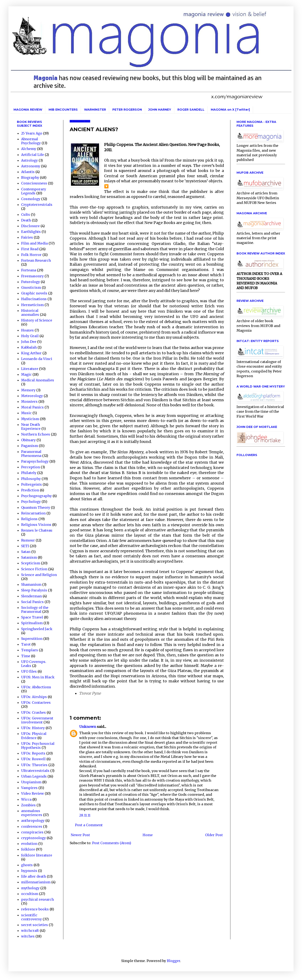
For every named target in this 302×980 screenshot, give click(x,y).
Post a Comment (89, 825)
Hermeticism (32, 305)
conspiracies (32, 832)
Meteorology (32, 396)
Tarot (26, 644)
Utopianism (31, 782)
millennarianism (36, 882)
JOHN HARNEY (160, 110)
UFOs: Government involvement (37, 720)
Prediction (30, 490)
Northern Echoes (36, 434)
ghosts (27, 865)
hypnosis (29, 871)
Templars (30, 650)
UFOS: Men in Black (38, 677)
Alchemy (29, 149)
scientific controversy (31, 917)
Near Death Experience (31, 427)
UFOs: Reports (33, 753)
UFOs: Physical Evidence (34, 736)
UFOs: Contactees (36, 702)
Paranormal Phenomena (31, 454)
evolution (29, 844)
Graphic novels (34, 293)
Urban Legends (34, 776)
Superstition (32, 639)
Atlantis (28, 172)
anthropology (33, 821)
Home (148, 835)
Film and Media (34, 243)
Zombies (28, 805)
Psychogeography (36, 496)
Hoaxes (27, 330)
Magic (26, 374)
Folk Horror (31, 255)
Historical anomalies (30, 313)
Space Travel (32, 617)
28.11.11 (85, 815)
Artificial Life (33, 155)
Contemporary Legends (34, 191)
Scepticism (31, 563)
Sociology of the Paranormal (35, 610)
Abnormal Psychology (31, 141)
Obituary (28, 440)
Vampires (29, 788)
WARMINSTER (95, 110)
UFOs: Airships (34, 697)
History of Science (37, 320)
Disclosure (30, 226)
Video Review (33, 793)
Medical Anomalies (38, 380)
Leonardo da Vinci (37, 359)
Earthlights (31, 232)
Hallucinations (34, 299)
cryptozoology (33, 838)
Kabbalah (29, 347)
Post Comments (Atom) (112, 843)
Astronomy (31, 166)
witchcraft (30, 931)
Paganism (30, 446)
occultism (30, 894)
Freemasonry (32, 276)
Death (26, 220)
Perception (31, 467)
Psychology (31, 502)
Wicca (26, 799)
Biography (30, 177)
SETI (25, 546)
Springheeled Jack (37, 629)
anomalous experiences (32, 813)
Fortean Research (36, 260)
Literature (30, 369)
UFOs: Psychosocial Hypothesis (38, 746)
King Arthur (31, 353)
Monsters (29, 401)
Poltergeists (31, 484)
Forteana (29, 270)
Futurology (31, 282)
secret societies (35, 925)
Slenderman (31, 596)
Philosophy (31, 479)
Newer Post (80, 835)
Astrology (29, 160)
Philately (29, 473)
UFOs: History (33, 728)
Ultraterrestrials (35, 771)
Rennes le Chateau (37, 530)
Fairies (27, 237)
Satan (26, 552)
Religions (29, 519)
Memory (28, 390)
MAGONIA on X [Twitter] (230, 110)
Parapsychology (35, 461)
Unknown (88, 727)
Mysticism (30, 419)
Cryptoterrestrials (37, 205)
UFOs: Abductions (36, 687)
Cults (26, 214)
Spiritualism (32, 623)
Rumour (28, 540)
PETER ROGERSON (127, 110)
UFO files (29, 671)
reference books (35, 909)
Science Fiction (34, 569)
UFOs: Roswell (33, 759)
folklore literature (37, 855)
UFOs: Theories (34, 765)
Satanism (29, 557)
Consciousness (34, 183)
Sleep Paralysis (34, 590)
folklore (28, 849)
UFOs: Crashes (33, 712)
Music (26, 413)
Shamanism (31, 584)
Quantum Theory (36, 507)
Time (26, 656)
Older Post (214, 835)
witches (28, 936)
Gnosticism (31, 287)
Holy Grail (30, 336)
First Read (30, 249)
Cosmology (31, 199)
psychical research (37, 899)
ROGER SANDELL (191, 110)
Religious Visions (36, 525)
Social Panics (32, 602)
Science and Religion (39, 575)
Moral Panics (32, 407)
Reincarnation (33, 513)
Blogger (173, 961)
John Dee (29, 342)
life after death (34, 876)
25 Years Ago (32, 133)
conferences (32, 826)
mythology (30, 888)
